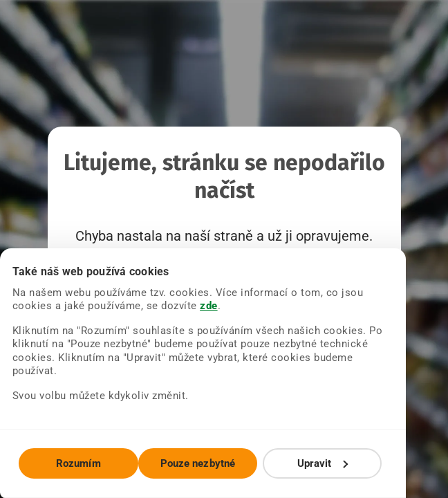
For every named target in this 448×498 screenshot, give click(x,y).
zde (157, 320)
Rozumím (85, 463)
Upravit (358, 463)
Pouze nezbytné (218, 463)
